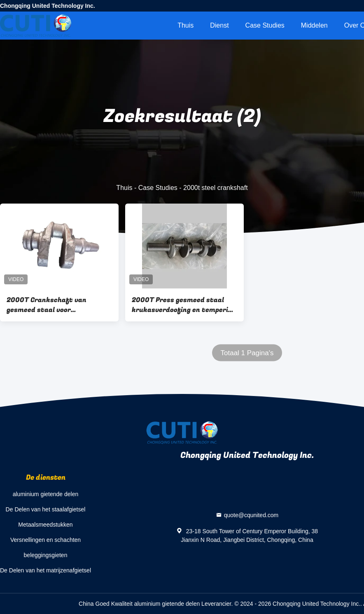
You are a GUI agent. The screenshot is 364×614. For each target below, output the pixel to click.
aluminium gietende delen (46, 494)
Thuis (185, 25)
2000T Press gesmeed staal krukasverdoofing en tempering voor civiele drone (184, 305)
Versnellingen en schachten (45, 540)
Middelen (314, 25)
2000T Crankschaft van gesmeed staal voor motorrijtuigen (47, 305)
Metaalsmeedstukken (45, 525)
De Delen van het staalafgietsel (46, 509)
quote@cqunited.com (251, 515)
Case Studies (265, 25)
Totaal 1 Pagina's (247, 353)
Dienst (219, 25)
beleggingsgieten (46, 555)
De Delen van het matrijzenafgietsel (45, 570)
